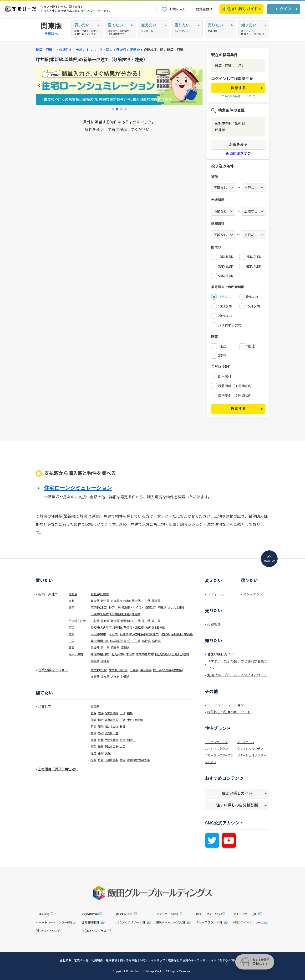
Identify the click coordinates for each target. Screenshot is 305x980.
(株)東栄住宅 (124, 914)
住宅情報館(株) (91, 923)
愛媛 (108, 753)
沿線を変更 (238, 145)
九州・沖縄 (76, 654)
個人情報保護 (128, 960)
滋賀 (93, 740)
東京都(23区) (99, 670)
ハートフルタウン (216, 749)
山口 (122, 747)
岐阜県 (150, 628)
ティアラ (211, 762)
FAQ (142, 960)
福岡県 (95, 654)
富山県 (156, 621)
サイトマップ (157, 960)
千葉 (122, 720)
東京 (130, 720)
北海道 (73, 594)
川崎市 (137, 608)
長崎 (108, 760)
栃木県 (126, 614)
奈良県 (175, 634)
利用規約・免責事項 (104, 960)
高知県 (125, 648)
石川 (101, 727)
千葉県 (95, 614)
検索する (238, 409)
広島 (115, 747)
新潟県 (115, 621)
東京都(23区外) (119, 670)
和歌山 (131, 740)
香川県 (105, 648)
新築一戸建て (48, 594)
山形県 (146, 601)
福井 (108, 727)
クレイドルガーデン (250, 749)
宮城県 (115, 601)
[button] (39, 85)
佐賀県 (130, 654)
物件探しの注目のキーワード (229, 712)
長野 (122, 727)
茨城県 (121, 50)
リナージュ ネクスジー (252, 756)
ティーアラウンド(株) (210, 923)
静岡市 (128, 628)
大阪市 (113, 634)
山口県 (136, 641)
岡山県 (95, 641)
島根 (101, 747)
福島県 (156, 601)
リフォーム (216, 594)
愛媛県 (95, 648)
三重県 (161, 628)
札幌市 (104, 594)
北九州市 (117, 654)
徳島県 (115, 648)
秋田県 (136, 601)
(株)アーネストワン (208, 914)
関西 (71, 634)
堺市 (103, 634)
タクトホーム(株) (167, 914)
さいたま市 (175, 608)
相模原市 (150, 608)
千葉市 (104, 614)
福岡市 (104, 654)
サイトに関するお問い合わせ (227, 960)
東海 (71, 628)
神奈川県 (115, 608)
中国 (71, 641)
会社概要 (66, 960)
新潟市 (125, 621)
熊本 (115, 760)
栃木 (101, 720)
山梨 (115, 727)
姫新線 (135, 50)
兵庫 (115, 740)
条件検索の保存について (236, 96)
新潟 (93, 727)
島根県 (156, 641)
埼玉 (115, 720)
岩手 (101, 713)
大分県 (173, 654)
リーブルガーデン (216, 742)
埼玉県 (162, 608)
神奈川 (138, 720)
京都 (101, 740)
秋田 (115, 713)
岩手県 (105, 601)
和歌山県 (187, 634)
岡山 (108, 747)
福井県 (146, 621)
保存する (238, 88)
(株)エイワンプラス (94, 931)
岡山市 (104, 641)
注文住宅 (45, 707)
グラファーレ (246, 742)
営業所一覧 (81, 960)
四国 (71, 648)
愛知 (108, 733)
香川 (101, 753)
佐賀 (101, 760)
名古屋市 (106, 628)
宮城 (108, 713)
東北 (71, 601)
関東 (109, 50)
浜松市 (139, 628)
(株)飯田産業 (90, 914)
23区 (103, 608)
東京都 (95, 608)
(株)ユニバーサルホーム (249, 923)
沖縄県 (105, 661)
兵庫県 (124, 634)
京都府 (145, 634)
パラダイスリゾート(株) (131, 923)
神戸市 (134, 634)
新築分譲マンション (53, 670)
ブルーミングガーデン (219, 756)
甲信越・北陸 (77, 621)
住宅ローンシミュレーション (78, 488)
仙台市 (125, 601)
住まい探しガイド (240, 9)
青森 (93, 713)
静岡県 (118, 628)
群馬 (108, 720)
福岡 (93, 760)
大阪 (108, 740)
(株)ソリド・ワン (47, 931)
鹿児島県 (162, 654)
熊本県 (140, 654)
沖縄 (147, 760)
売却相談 (214, 624)
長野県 (105, 621)
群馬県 (136, 614)
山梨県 (95, 621)
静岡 (101, 733)
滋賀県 (165, 634)
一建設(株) (42, 914)
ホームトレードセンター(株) (54, 923)
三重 (115, 733)
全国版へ (51, 34)
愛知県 (95, 628)
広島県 (116, 641)
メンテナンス (253, 594)
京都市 (154, 634)
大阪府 (95, 634)
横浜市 (126, 608)
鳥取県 (146, 641)
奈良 (122, 740)
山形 (122, 713)
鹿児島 (138, 760)
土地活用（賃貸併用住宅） (58, 769)
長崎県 (95, 661)
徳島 (93, 753)
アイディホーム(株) (245, 914)
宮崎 (130, 760)
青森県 (95, 601)
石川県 (136, 621)
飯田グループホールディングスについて (237, 675)
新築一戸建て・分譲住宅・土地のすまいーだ (69, 50)
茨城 (93, 720)
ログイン (284, 9)
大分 (122, 760)
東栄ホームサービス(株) (171, 923)
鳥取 (93, 747)
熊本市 (149, 654)
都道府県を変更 (238, 154)
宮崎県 (184, 654)
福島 (130, 713)
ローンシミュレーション (226, 705)
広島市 (125, 641)
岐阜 (93, 733)
